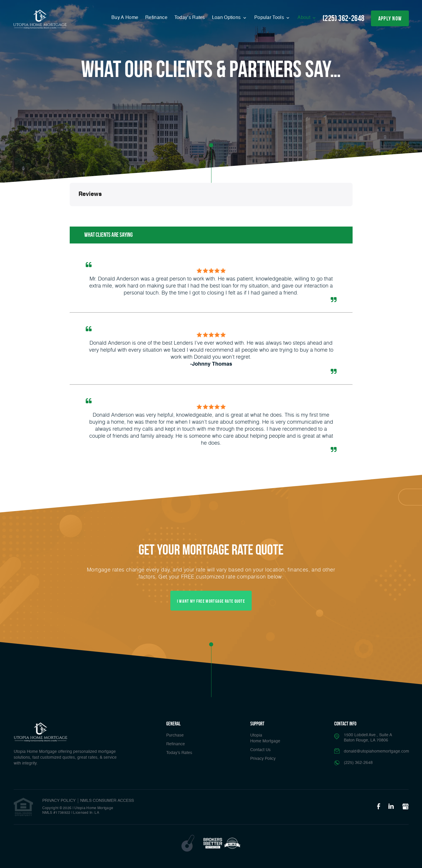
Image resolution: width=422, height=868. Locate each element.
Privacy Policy (263, 759)
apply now (390, 18)
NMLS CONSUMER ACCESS (107, 801)
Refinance (156, 18)
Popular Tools (270, 18)
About (304, 18)
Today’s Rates (190, 18)
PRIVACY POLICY (59, 801)
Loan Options (227, 18)
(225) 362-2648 (344, 18)
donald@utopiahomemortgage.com (377, 751)
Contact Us (260, 750)
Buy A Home (125, 18)
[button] (70, 212)
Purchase (175, 735)
